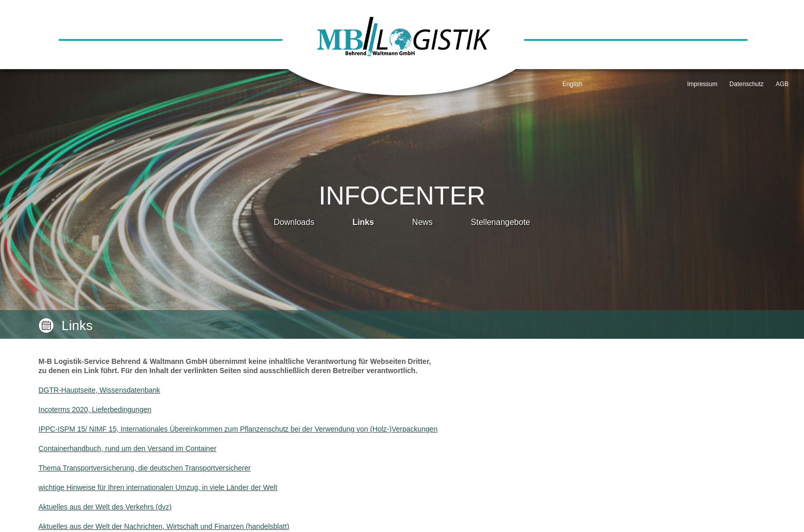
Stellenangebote (500, 222)
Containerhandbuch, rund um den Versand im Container (127, 448)
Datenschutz (747, 84)
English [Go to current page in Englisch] (572, 84)
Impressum (702, 84)
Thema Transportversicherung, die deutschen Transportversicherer (145, 468)
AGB (782, 84)
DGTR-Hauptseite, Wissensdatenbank (99, 390)
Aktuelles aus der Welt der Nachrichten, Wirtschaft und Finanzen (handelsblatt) (164, 526)
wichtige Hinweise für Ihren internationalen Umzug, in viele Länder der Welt (158, 487)
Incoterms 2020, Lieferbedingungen (95, 410)
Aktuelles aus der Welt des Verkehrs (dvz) (105, 507)
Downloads (294, 222)
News (423, 222)
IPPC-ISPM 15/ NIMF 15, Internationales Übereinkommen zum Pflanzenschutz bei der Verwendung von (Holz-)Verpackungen (238, 429)
